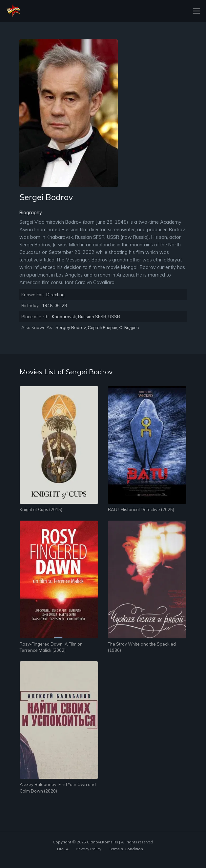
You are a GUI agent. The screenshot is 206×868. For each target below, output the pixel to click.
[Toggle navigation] (194, 11)
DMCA (63, 849)
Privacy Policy (89, 849)
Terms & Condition (126, 849)
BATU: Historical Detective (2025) (141, 509)
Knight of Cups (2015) (41, 509)
